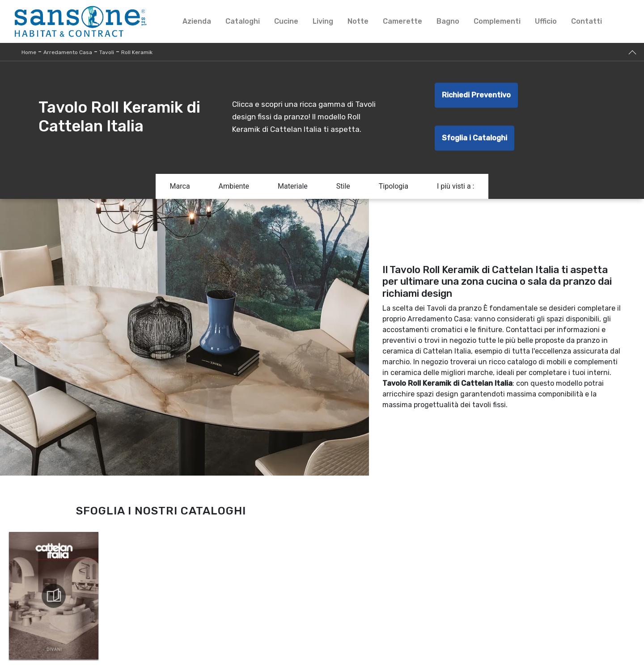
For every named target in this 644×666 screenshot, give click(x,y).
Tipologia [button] (394, 186)
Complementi (497, 21)
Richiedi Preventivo (476, 95)
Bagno (448, 21)
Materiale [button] (293, 186)
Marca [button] (180, 186)
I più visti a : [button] (456, 186)
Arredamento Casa (68, 52)
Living (323, 21)
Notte (358, 21)
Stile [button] (343, 186)
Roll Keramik (137, 52)
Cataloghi (243, 21)
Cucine (286, 21)
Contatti (587, 21)
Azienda (197, 21)
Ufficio (546, 21)
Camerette (402, 21)
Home (29, 52)
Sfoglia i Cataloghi (475, 138)
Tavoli (107, 52)
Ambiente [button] (234, 186)
